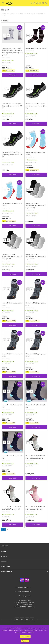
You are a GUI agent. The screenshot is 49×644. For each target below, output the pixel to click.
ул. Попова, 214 (25, 601)
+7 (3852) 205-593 (25, 587)
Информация (6, 571)
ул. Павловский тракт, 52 (24, 602)
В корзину (13, 75)
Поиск (34, 3)
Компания (5, 567)
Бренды (4, 562)
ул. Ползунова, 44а (25, 604)
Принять (25, 641)
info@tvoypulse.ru (24, 591)
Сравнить (8, 35)
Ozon (22, 580)
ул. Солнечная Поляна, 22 (24, 606)
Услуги (4, 556)
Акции (4, 551)
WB (27, 580)
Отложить (5, 35)
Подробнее (25, 637)
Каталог (4, 546)
